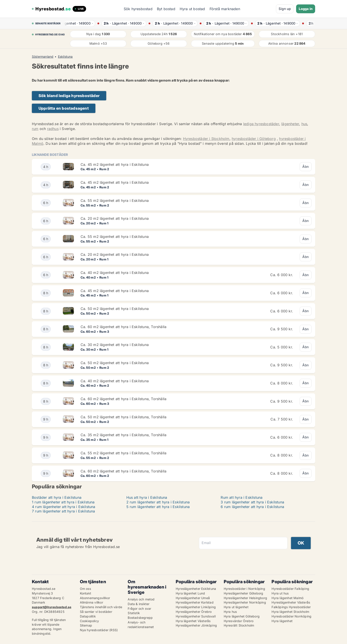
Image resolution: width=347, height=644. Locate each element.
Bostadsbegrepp (140, 618)
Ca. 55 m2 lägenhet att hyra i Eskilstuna (115, 201)
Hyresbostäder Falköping (290, 589)
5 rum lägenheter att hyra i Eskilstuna (158, 507)
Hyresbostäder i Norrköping (244, 589)
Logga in (306, 9)
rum (35, 129)
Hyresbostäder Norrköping (291, 616)
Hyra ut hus (280, 593)
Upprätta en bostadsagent (64, 108)
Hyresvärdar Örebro (239, 621)
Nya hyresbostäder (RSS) (99, 630)
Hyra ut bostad (192, 9)
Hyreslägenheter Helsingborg (245, 598)
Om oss (85, 589)
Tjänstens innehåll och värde (101, 607)
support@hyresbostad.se (52, 607)
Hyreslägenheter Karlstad (195, 602)
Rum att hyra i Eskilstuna (242, 497)
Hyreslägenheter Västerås (291, 602)
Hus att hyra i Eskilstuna (147, 497)
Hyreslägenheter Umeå (193, 598)
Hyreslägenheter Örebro (194, 612)
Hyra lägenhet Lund (190, 593)
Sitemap (86, 625)
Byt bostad (166, 9)
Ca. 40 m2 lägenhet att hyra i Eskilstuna (115, 273)
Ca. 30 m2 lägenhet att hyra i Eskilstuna (115, 345)
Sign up (285, 9)
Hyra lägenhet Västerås (193, 621)
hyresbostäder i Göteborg (254, 139)
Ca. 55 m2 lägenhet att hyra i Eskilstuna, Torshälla (123, 453)
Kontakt (86, 593)
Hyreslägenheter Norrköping (245, 602)
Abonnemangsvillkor (95, 598)
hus (304, 124)
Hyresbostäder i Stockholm (206, 139)
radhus (53, 129)
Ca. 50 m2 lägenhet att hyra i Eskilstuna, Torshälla (123, 417)
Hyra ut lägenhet (236, 607)
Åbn (306, 167)
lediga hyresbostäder (261, 124)
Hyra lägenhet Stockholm (290, 612)
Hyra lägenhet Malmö (287, 598)
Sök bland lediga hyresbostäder (69, 96)
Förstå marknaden (225, 9)
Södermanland (43, 57)
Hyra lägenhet (282, 621)
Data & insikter (139, 604)
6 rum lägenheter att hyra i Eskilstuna (252, 507)
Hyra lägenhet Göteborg (242, 616)
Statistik (134, 613)
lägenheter (290, 124)
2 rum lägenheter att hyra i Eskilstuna (158, 502)
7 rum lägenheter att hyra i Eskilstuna (64, 511)
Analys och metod (141, 599)
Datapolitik (88, 616)
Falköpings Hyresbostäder (291, 607)
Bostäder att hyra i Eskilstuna (57, 497)
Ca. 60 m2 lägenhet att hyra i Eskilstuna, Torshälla (123, 327)
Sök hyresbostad (138, 9)
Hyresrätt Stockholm (239, 625)
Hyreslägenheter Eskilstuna (196, 589)
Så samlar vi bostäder (96, 612)
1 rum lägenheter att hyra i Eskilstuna (63, 502)
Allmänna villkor (92, 602)
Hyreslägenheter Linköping (196, 607)
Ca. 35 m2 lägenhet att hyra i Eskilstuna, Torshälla (123, 435)
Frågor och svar (139, 609)
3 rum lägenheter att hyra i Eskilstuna (252, 502)
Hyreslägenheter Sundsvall (196, 616)
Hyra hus (230, 612)
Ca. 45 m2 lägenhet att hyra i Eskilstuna (115, 164)
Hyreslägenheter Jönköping (196, 625)
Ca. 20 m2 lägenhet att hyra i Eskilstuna (115, 218)
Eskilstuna (65, 57)
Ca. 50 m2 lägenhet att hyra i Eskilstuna (115, 309)
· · (79, 23)
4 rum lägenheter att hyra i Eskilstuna (64, 507)
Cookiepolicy (89, 621)
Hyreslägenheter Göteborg (244, 593)
